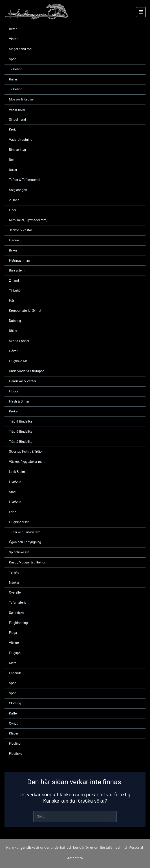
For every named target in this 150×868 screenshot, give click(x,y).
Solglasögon (18, 191)
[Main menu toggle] (141, 12)
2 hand (14, 281)
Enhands (15, 674)
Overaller (15, 593)
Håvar (13, 352)
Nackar (14, 583)
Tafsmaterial (18, 603)
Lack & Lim (17, 472)
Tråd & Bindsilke (21, 422)
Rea (12, 160)
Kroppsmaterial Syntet (25, 311)
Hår (12, 301)
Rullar (13, 80)
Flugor (14, 392)
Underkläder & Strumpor (26, 372)
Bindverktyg (18, 150)
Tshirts (14, 573)
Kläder (14, 734)
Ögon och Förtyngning (25, 543)
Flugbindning (18, 623)
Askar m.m (17, 110)
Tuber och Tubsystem (25, 533)
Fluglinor (15, 744)
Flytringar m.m (20, 261)
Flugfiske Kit (18, 362)
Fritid (13, 513)
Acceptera (75, 858)
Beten (13, 29)
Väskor (14, 643)
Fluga (13, 633)
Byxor (13, 251)
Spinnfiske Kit (19, 553)
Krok (12, 130)
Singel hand (18, 120)
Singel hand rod (20, 50)
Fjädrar (14, 241)
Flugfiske (15, 754)
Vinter (13, 40)
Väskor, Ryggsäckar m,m (27, 462)
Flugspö (15, 654)
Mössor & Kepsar (21, 100)
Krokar (14, 412)
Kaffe (13, 714)
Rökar (13, 332)
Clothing (15, 704)
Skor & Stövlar (19, 341)
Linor (13, 211)
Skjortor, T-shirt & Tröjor (26, 452)
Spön (13, 60)
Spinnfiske (17, 613)
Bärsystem (17, 271)
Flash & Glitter (19, 402)
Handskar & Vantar (23, 382)
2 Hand (14, 200)
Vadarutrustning (21, 140)
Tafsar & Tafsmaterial (25, 180)
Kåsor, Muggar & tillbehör (27, 563)
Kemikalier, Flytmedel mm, (28, 221)
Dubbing (15, 321)
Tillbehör (15, 70)
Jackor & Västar (21, 231)
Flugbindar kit (19, 523)
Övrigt (13, 724)
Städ (12, 492)
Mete (13, 663)
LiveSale (15, 482)
